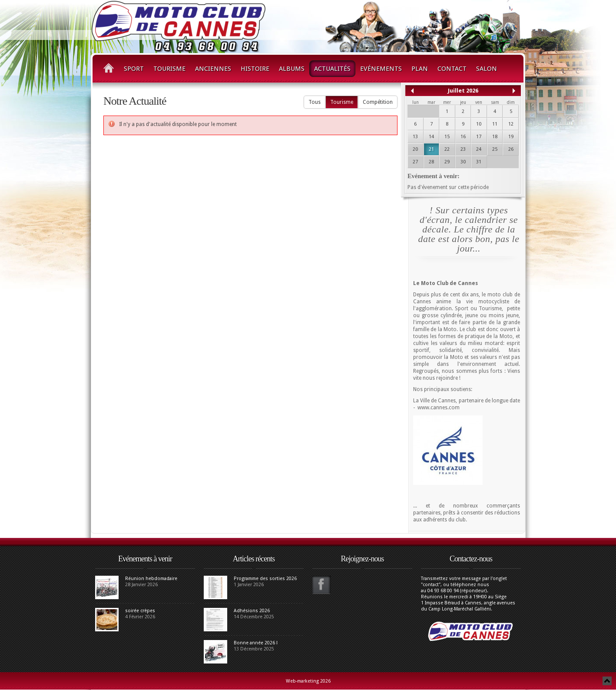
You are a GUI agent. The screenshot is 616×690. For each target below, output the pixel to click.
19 (511, 137)
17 (479, 137)
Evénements (381, 69)
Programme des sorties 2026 (265, 579)
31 (479, 162)
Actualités (332, 69)
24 (479, 149)
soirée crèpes (140, 611)
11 (495, 124)
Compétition (378, 102)
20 (415, 149)
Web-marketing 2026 (308, 681)
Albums (292, 69)
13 (415, 137)
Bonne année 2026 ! (256, 643)
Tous (315, 102)
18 (495, 137)
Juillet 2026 (463, 91)
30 (463, 162)
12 (511, 124)
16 (463, 137)
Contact (452, 69)
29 (447, 162)
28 (431, 162)
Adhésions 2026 (252, 611)
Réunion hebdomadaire (151, 579)
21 (431, 149)
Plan (420, 69)
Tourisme (169, 69)
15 (447, 137)
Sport (134, 69)
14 (431, 137)
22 (447, 149)
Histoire (255, 69)
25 (495, 149)
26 (511, 149)
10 (479, 124)
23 (463, 149)
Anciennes (213, 69)
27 (415, 162)
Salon (487, 69)
